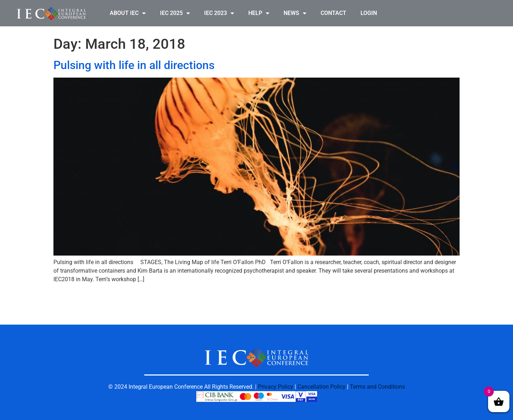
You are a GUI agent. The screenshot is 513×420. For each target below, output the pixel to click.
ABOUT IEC (128, 13)
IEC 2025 (175, 13)
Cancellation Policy (322, 387)
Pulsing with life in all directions (134, 65)
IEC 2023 (219, 13)
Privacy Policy (276, 387)
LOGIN (369, 13)
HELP (259, 13)
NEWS (295, 13)
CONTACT (333, 13)
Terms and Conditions (377, 387)
